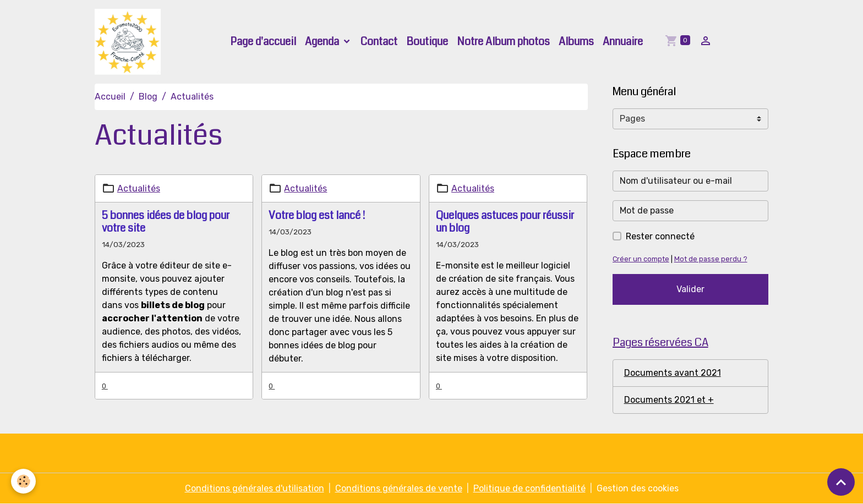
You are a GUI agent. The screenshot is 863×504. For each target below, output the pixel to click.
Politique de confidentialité (529, 488)
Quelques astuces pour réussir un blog (505, 222)
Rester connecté (660, 236)
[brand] (130, 42)
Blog (148, 97)
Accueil (110, 97)
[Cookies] (23, 481)
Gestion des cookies (638, 488)
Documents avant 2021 (673, 373)
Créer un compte (641, 259)
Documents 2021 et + (669, 400)
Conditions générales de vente (399, 488)
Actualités (139, 188)
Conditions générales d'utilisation (255, 488)
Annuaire (623, 42)
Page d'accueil (263, 42)
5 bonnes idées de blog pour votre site (166, 222)
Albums (576, 42)
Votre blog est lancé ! (317, 215)
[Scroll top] (841, 482)
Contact (379, 42)
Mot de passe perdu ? (711, 259)
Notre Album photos (503, 42)
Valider (690, 289)
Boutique (427, 42)
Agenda (323, 42)
